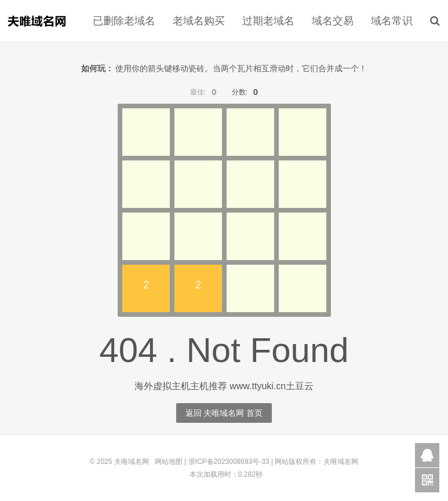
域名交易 (333, 21)
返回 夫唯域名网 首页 (224, 413)
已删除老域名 (124, 21)
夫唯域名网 (37, 21)
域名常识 (392, 21)
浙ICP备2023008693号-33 (229, 462)
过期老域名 (268, 21)
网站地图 (169, 462)
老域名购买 (199, 21)
